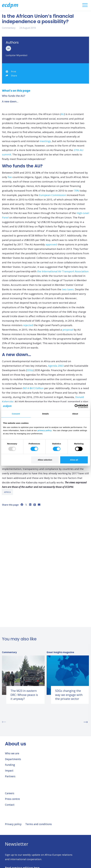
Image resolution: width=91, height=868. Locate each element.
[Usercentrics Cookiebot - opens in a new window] (76, 406)
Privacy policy (13, 824)
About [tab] (75, 414)
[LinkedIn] (30, 505)
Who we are (12, 753)
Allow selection (45, 460)
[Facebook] (22, 505)
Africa (7, 492)
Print (11, 71)
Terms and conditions (39, 824)
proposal (68, 330)
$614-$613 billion (33, 388)
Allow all (74, 460)
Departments (13, 759)
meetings (45, 141)
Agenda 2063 (56, 366)
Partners (10, 776)
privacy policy (45, 430)
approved (51, 244)
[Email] (39, 505)
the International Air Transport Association (63, 271)
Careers (10, 793)
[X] (26, 505)
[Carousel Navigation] (45, 722)
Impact (9, 771)
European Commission (53, 195)
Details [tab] (46, 414)
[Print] (35, 505)
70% (76, 191)
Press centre (12, 799)
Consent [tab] (16, 414)
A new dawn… (10, 101)
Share (11, 76)
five (10, 177)
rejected (28, 325)
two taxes (68, 289)
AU (63, 114)
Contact (10, 805)
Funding (10, 765)
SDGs (30, 370)
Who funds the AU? (14, 96)
